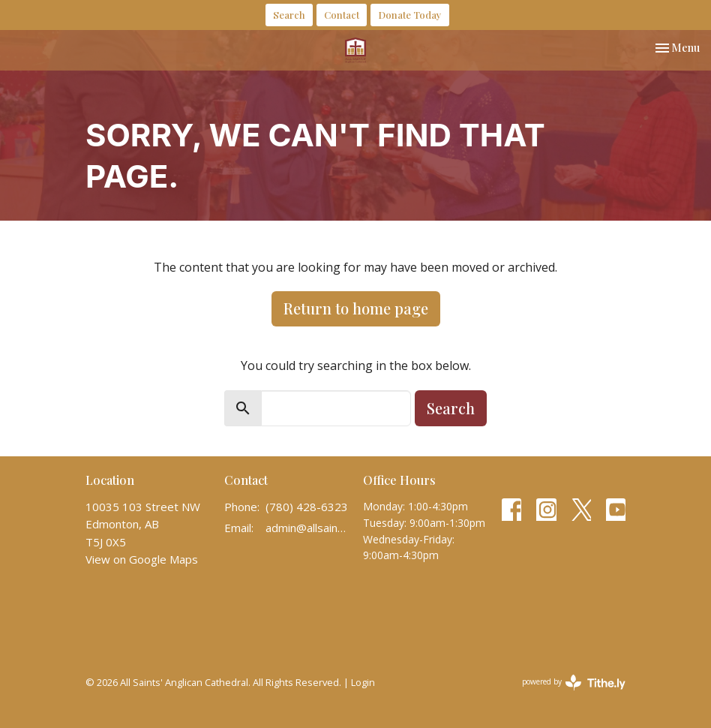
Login (363, 682)
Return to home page (356, 308)
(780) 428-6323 (307, 507)
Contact (342, 15)
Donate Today (410, 15)
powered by (574, 683)
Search (289, 15)
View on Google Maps (142, 559)
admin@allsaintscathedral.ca (307, 528)
